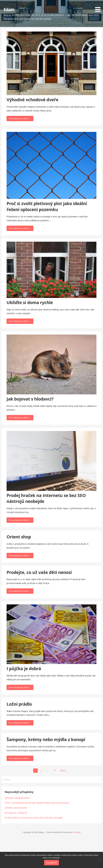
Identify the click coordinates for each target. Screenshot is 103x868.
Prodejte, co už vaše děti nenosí (39, 572)
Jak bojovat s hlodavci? (30, 399)
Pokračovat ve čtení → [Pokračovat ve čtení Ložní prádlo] (20, 723)
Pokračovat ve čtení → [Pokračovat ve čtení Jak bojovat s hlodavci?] (20, 418)
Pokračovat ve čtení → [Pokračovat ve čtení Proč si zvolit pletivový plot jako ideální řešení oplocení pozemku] (20, 228)
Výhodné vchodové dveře (32, 100)
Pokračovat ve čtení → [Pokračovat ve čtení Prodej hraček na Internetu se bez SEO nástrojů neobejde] (20, 520)
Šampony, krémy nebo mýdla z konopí (46, 739)
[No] (100, 860)
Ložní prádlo (19, 704)
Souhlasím (51, 863)
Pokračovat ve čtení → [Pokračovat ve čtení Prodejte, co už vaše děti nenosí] (20, 591)
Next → (64, 771)
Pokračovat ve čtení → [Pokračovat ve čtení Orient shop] (20, 556)
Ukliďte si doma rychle (30, 302)
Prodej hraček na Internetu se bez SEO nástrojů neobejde (34, 818)
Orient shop (19, 537)
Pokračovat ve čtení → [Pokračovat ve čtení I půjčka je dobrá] (20, 687)
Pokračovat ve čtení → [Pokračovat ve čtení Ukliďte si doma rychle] (20, 321)
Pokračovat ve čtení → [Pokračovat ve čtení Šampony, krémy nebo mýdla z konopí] (20, 758)
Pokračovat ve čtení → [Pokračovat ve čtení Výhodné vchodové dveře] (20, 119)
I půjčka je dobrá (24, 668)
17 (54, 771)
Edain (9, 9)
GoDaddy (76, 832)
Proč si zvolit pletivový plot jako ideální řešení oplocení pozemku (47, 206)
